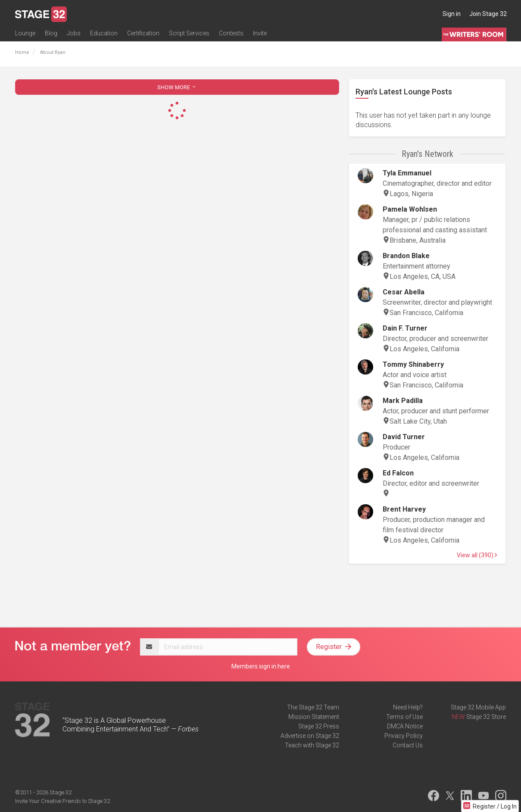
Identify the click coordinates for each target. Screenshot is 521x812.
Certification (143, 33)
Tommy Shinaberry (413, 364)
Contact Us (408, 745)
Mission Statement (314, 717)
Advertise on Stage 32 (310, 736)
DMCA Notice (405, 726)
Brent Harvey (404, 509)
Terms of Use (404, 717)
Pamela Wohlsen (410, 209)
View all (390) (477, 555)
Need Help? (408, 707)
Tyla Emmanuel (407, 173)
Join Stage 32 (488, 14)
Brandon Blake (406, 256)
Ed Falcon (398, 473)
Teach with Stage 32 (312, 745)
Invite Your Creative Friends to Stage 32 (62, 801)
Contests (231, 33)
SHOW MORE (177, 87)
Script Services (189, 33)
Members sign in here (261, 666)
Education (104, 33)
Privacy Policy (404, 736)
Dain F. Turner (405, 328)
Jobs (74, 33)
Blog (51, 33)
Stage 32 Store (486, 717)
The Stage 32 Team (313, 707)
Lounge (25, 33)
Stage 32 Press (319, 726)
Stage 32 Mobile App (478, 707)
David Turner (404, 437)
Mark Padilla (403, 401)
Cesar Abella (404, 292)
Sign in (452, 14)
